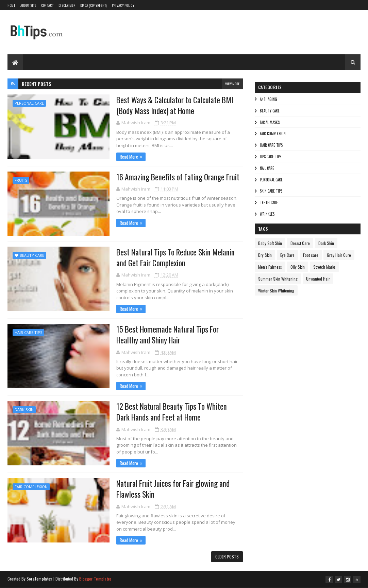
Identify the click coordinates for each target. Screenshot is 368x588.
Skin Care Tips (271, 191)
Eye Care (287, 255)
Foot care (311, 255)
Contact (47, 5)
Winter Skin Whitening (276, 291)
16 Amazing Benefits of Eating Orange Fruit (178, 177)
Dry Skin (265, 255)
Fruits (21, 180)
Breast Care (300, 243)
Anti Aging (269, 99)
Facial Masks (270, 122)
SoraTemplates (39, 579)
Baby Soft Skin (270, 243)
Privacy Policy (123, 5)
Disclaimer (67, 5)
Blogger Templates (96, 579)
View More (232, 84)
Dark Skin (24, 409)
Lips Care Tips (271, 157)
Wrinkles (267, 214)
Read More (129, 157)
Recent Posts (37, 84)
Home (11, 5)
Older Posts (227, 557)
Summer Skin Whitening (278, 279)
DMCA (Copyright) (94, 5)
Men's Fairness (270, 267)
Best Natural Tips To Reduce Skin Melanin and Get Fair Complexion (175, 257)
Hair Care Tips (28, 332)
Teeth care (269, 202)
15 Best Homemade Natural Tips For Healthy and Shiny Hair (168, 335)
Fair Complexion (31, 487)
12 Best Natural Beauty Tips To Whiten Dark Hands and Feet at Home (172, 412)
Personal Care (29, 103)
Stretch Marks (324, 267)
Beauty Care (32, 255)
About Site (28, 5)
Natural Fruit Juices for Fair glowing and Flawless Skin (173, 489)
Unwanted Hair (318, 279)
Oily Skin (298, 267)
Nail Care (267, 168)
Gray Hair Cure (339, 255)
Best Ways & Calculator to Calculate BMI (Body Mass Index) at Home (175, 105)
